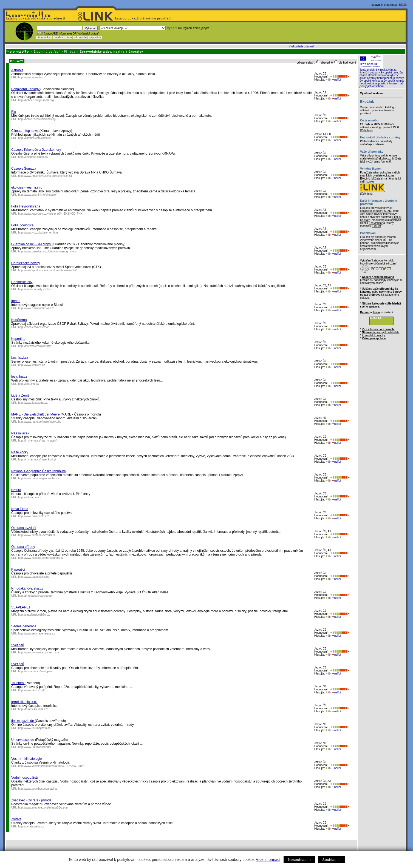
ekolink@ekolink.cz (379, 159)
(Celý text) (366, 130)
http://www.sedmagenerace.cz (37, 634)
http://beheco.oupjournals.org (36, 100)
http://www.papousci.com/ (34, 577)
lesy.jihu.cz (19, 377)
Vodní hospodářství (25, 778)
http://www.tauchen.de (32, 690)
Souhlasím (331, 860)
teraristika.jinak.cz (24, 702)
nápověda (95, 37)
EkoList (376, 226)
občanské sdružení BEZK (376, 211)
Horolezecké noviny (26, 263)
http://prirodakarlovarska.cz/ (35, 596)
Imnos (16, 301)
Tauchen (18, 683)
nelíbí (336, 80)
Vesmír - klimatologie (26, 759)
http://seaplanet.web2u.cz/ (34, 615)
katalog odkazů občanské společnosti (35, 19)
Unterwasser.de (23, 740)
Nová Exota (20, 509)
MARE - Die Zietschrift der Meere (36, 414)
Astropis (17, 70)
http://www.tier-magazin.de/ (35, 728)
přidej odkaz (44, 37)
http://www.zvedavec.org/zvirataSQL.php (43, 808)
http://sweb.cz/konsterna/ (34, 327)
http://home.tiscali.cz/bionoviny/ (37, 119)
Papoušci (18, 570)
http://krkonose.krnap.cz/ (33, 157)
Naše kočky (20, 452)
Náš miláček (20, 433)
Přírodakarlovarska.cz (27, 588)
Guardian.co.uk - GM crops (31, 244)
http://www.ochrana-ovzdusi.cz (37, 535)
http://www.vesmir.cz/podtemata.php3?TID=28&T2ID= (51, 766)
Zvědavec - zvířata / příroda (31, 800)
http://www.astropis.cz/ (32, 77)
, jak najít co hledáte (381, 332)
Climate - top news (25, 131)
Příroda (70, 52)
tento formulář (383, 162)
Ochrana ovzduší (24, 528)
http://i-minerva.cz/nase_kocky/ (37, 459)
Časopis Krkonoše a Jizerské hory (36, 150)
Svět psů (18, 645)
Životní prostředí (47, 52)
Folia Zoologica (22, 225)
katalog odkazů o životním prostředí (144, 19)
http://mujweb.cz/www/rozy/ (35, 346)
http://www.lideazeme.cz (33, 403)
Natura (16, 490)
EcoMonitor (376, 223)
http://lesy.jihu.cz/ (29, 384)
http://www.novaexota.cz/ (34, 516)
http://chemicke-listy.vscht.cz (36, 289)
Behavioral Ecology (26, 89)
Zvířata (16, 819)
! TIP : (39, 34)
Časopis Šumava (24, 169)
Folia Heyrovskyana (26, 206)
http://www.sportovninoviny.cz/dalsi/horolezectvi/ (48, 270)
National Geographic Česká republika (39, 471)
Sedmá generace (24, 626)
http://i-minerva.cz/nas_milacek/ (38, 441)
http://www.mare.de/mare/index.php (40, 422)
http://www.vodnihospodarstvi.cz (38, 789)
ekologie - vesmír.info (27, 187)
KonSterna (19, 320)
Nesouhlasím (299, 860)
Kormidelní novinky (374, 335)
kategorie (378, 304)
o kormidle (80, 37)
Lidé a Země (20, 395)
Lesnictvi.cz (20, 358)
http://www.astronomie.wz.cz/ (36, 308)
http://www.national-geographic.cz (39, 478)
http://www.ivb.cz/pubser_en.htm (38, 233)
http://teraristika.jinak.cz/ (33, 709)
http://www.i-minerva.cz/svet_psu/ (39, 652)
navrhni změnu (63, 37)
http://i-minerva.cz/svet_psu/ (36, 671)
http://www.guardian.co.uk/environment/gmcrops (48, 251)
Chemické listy (22, 282)
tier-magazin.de (23, 721)
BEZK (403, 5)
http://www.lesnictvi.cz (32, 365)
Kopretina (18, 339)
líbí (329, 80)
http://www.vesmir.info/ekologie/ (38, 195)
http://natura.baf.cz (30, 497)
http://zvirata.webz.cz (31, 826)
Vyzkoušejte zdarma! (301, 46)
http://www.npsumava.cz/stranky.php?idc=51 (45, 176)
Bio (14, 112)
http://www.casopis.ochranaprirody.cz (41, 558)
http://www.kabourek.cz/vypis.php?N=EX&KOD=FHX (50, 214)
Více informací (268, 860)
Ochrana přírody (23, 547)
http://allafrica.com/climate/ (35, 138)
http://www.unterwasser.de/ (35, 747)
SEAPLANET (21, 607)
